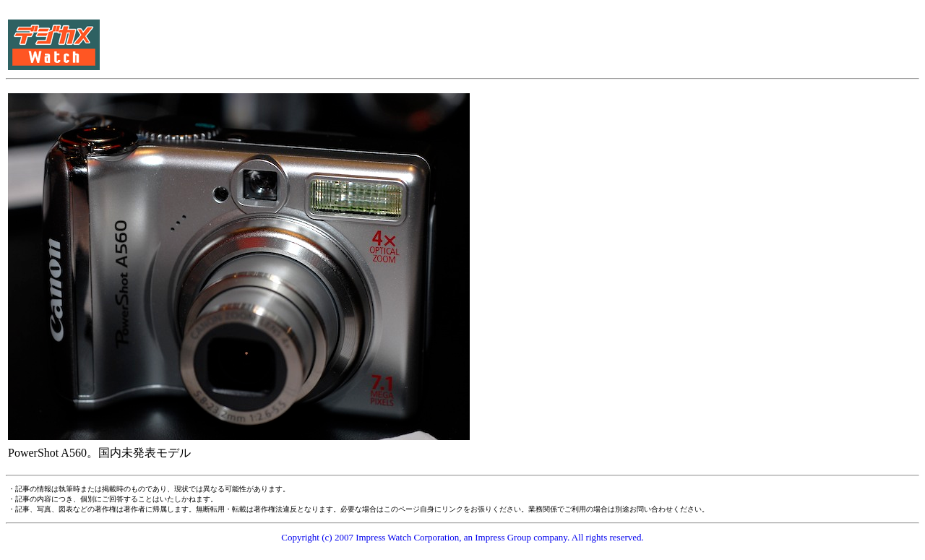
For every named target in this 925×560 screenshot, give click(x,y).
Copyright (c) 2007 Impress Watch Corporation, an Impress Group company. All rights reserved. (462, 537)
